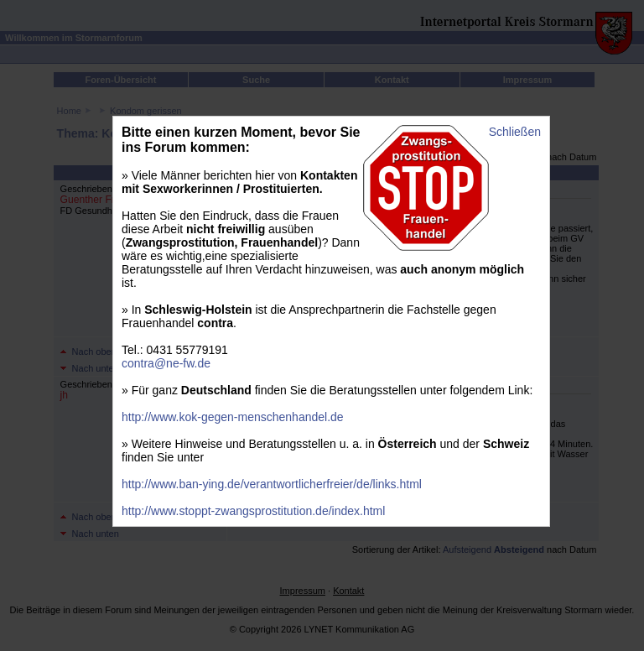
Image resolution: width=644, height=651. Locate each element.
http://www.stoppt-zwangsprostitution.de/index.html (253, 511)
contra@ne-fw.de (166, 363)
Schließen (515, 132)
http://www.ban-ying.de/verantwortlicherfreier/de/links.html (272, 484)
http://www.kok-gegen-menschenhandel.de (233, 417)
